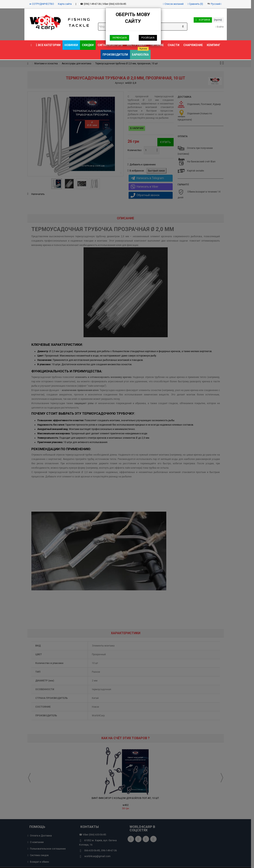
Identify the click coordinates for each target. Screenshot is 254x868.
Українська (119, 38)
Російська (148, 38)
